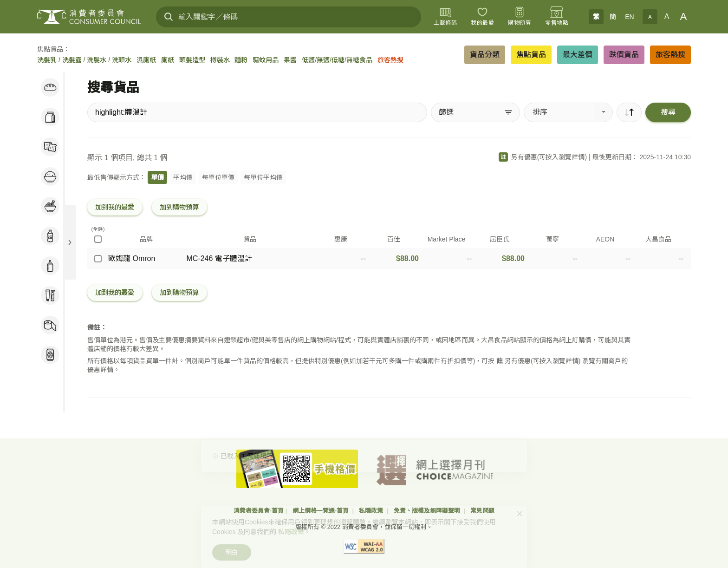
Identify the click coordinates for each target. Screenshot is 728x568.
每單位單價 (218, 177)
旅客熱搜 (390, 60)
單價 (157, 177)
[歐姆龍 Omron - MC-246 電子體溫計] (98, 259)
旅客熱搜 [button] (670, 55)
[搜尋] (169, 17)
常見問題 (482, 511)
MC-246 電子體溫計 (219, 258)
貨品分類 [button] (485, 55)
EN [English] (629, 17)
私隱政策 (372, 511)
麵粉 (241, 60)
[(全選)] (98, 239)
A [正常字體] (667, 16)
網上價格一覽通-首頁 (322, 511)
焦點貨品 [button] (531, 55)
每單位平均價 (263, 177)
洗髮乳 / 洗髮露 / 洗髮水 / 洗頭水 (84, 60)
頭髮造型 (192, 60)
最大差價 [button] (578, 55)
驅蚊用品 (266, 60)
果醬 (290, 60)
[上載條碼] (445, 17)
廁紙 (168, 60)
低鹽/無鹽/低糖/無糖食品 (337, 60)
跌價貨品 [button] (624, 55)
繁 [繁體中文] (596, 17)
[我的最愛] (482, 17)
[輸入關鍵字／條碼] (289, 17)
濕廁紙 (146, 60)
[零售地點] (557, 17)
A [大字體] (684, 16)
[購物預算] (520, 17)
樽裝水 (220, 60)
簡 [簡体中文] (613, 17)
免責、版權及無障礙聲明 (428, 511)
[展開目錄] (70, 242)
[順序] (629, 112)
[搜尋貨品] (257, 112)
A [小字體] (650, 17)
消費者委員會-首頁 (259, 511)
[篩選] (475, 112)
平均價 (183, 177)
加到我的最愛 (115, 207)
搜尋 (668, 112)
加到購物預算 (179, 207)
